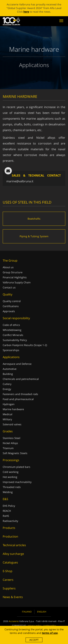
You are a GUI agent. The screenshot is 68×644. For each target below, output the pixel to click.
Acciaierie (14, 621)
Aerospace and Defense (17, 364)
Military (7, 419)
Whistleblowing (12, 330)
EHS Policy (9, 506)
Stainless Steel (12, 438)
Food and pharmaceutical (18, 399)
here (26, 12)
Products (9, 528)
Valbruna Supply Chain (17, 282)
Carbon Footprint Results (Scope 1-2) (25, 345)
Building (8, 374)
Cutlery (7, 384)
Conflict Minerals (13, 335)
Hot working (10, 477)
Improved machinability (17, 482)
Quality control (12, 301)
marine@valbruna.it (20, 181)
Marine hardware (13, 409)
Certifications (11, 306)
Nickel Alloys (10, 443)
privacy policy (35, 626)
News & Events (13, 597)
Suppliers (9, 588)
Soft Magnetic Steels (15, 453)
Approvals (9, 311)
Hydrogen (9, 404)
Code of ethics (11, 325)
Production (10, 536)
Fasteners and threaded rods (20, 394)
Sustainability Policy (15, 340)
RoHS (6, 516)
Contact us (9, 287)
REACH (7, 511)
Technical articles (14, 545)
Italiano (27, 612)
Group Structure (13, 272)
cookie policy (50, 626)
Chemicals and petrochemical (21, 379)
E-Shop (8, 571)
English (42, 612)
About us (8, 267)
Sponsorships (11, 350)
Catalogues (10, 562)
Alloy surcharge (13, 554)
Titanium (8, 448)
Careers (8, 580)
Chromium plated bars (17, 467)
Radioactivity (10, 521)
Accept (34, 640)
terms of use (50, 633)
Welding (8, 492)
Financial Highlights (15, 277)
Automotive (10, 369)
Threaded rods (12, 487)
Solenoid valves (12, 424)
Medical (8, 414)
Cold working (11, 472)
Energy (7, 389)
